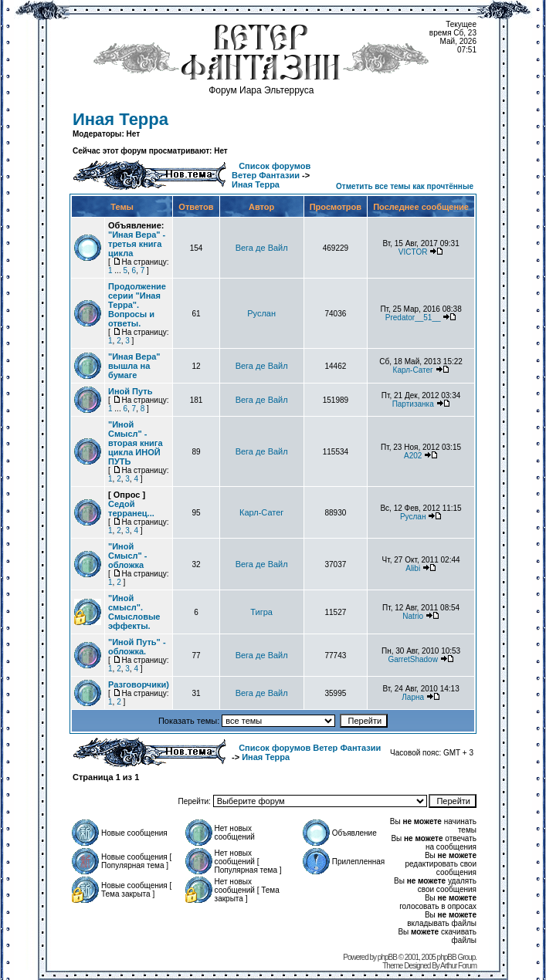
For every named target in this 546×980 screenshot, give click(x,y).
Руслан (261, 313)
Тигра (261, 612)
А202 (413, 456)
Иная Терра (120, 119)
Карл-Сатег (413, 370)
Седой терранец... (131, 509)
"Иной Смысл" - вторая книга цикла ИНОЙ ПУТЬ (136, 443)
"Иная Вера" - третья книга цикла (137, 244)
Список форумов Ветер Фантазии (271, 171)
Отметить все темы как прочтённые (405, 186)
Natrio (413, 616)
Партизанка (413, 404)
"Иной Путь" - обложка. (137, 647)
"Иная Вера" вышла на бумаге (134, 366)
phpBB (387, 957)
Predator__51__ (413, 318)
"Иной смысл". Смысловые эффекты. (134, 612)
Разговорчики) (139, 684)
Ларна (413, 697)
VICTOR (413, 252)
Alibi (413, 568)
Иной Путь (130, 391)
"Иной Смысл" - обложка (128, 556)
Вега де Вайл (262, 248)
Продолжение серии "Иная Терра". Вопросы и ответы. (137, 305)
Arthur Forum (458, 966)
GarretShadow (412, 659)
